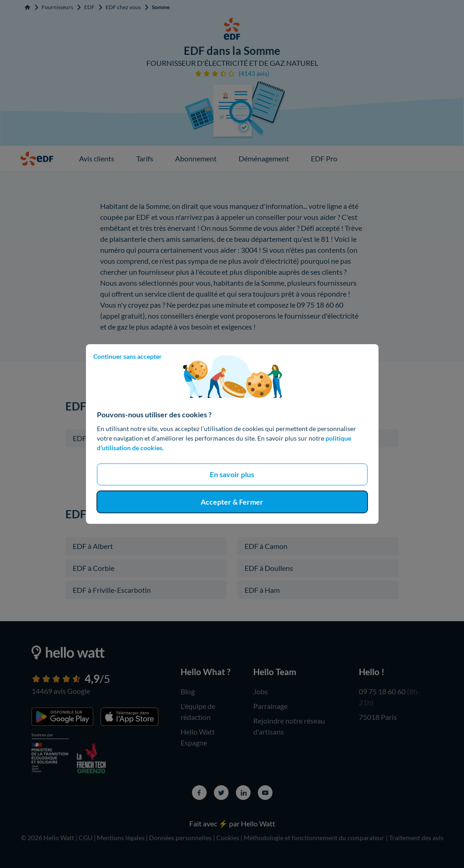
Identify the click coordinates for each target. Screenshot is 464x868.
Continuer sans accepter (128, 356)
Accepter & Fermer (232, 502)
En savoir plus (232, 474)
